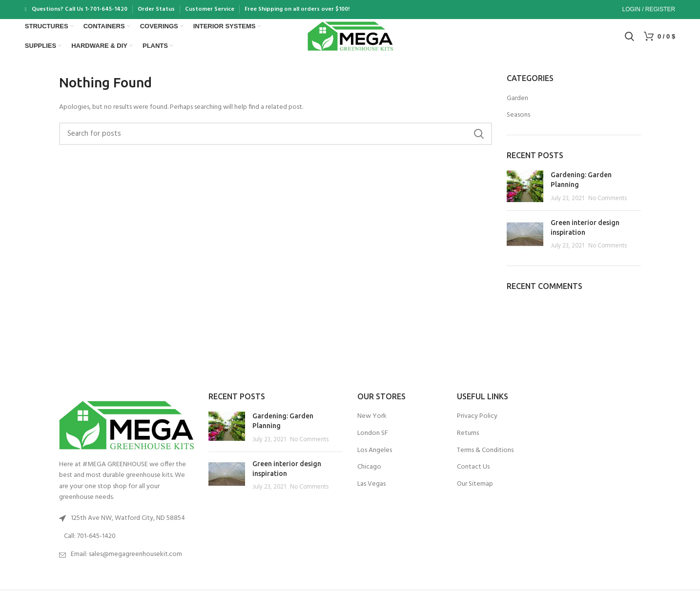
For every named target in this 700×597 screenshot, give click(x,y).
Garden (517, 106)
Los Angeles (375, 458)
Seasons (518, 123)
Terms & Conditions (485, 458)
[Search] (629, 41)
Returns (468, 441)
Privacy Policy (477, 424)
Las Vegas (371, 492)
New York (372, 424)
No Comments (607, 206)
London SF (373, 441)
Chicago (369, 475)
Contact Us (473, 475)
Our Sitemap (475, 492)
